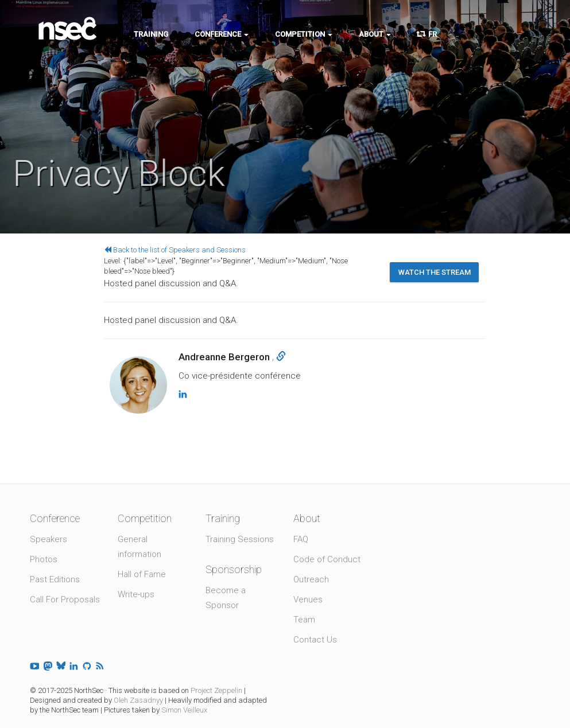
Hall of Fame (142, 574)
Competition (304, 34)
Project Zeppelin (216, 690)
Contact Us (315, 640)
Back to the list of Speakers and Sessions (175, 250)
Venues (308, 599)
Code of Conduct (327, 559)
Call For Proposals (65, 599)
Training (151, 34)
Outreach (311, 579)
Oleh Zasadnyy (138, 700)
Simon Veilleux (184, 710)
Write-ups (136, 594)
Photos (44, 559)
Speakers (49, 539)
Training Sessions (240, 539)
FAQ (301, 539)
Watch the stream (435, 272)
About (375, 34)
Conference (222, 34)
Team (304, 620)
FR (427, 34)
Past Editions (55, 579)
